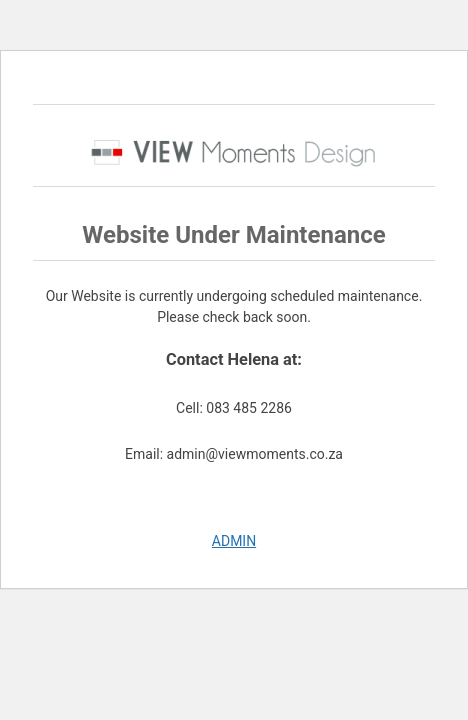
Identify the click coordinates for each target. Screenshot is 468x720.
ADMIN (234, 541)
